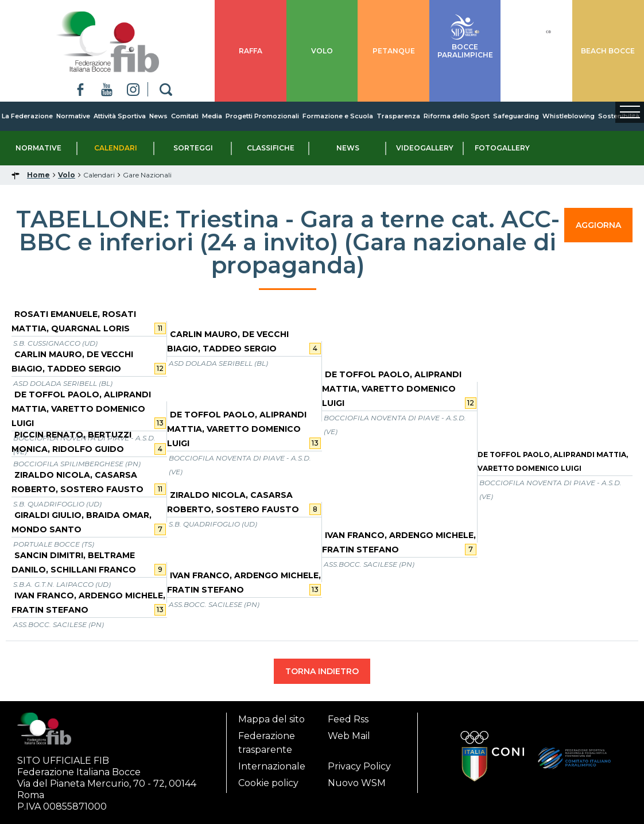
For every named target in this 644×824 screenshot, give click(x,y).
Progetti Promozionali (262, 116)
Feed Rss (348, 719)
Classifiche (271, 148)
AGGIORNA (598, 225)
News (158, 116)
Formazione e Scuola (338, 116)
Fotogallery (502, 148)
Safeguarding (516, 116)
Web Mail (349, 736)
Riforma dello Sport (457, 116)
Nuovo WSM (357, 783)
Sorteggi (193, 148)
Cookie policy (268, 783)
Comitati (185, 116)
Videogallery (425, 148)
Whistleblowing (569, 116)
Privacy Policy (359, 766)
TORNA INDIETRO (322, 671)
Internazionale (272, 766)
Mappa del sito (271, 719)
